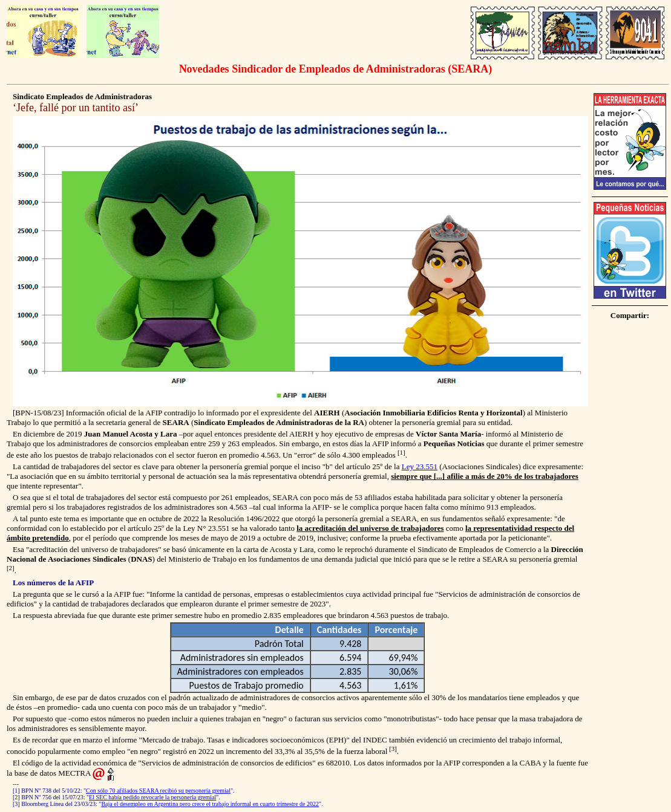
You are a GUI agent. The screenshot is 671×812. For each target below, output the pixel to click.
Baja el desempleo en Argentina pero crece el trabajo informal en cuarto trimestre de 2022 (210, 804)
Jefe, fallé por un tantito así (76, 108)
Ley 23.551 (420, 466)
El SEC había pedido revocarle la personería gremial (152, 797)
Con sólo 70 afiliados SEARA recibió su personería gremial (158, 791)
